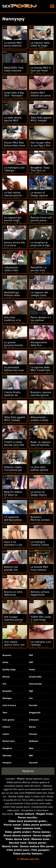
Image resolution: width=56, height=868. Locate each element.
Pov (31, 698)
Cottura (6, 727)
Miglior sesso (25, 779)
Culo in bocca (9, 705)
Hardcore (28, 771)
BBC (31, 756)
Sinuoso (33, 734)
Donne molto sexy (19, 796)
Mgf (31, 691)
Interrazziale (35, 684)
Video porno (14, 782)
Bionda (6, 677)
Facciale (33, 705)
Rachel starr (9, 741)
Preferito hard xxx (36, 793)
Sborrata (7, 756)
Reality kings (9, 670)
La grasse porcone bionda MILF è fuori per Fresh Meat (13, 347)
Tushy (32, 670)
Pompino (7, 763)
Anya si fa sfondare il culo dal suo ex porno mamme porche (14, 546)
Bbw (31, 748)
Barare (32, 727)
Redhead (34, 741)
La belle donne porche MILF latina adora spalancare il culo (14, 122)
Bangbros (7, 748)
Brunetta (7, 691)
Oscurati (33, 763)
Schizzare (34, 720)
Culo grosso (8, 720)
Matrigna (7, 698)
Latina (6, 734)
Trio (4, 684)
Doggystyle (35, 713)
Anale (5, 662)
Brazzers (7, 655)
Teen (5, 713)
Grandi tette (35, 677)
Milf (31, 655)
